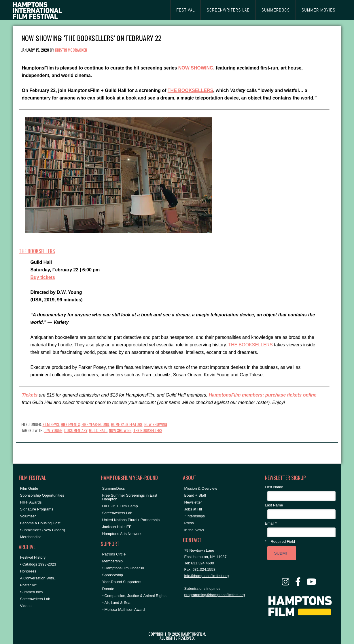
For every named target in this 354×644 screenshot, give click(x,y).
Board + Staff (195, 495)
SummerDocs (32, 592)
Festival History (33, 557)
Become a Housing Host (40, 523)
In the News (194, 530)
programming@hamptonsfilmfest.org (215, 595)
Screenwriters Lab (35, 599)
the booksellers (148, 430)
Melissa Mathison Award (125, 610)
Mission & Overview (201, 488)
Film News (51, 424)
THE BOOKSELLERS (190, 90)
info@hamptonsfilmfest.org (207, 576)
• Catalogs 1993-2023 (38, 564)
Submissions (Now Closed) (43, 530)
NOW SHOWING (196, 68)
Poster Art (28, 585)
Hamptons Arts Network (122, 534)
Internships (196, 516)
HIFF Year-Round (95, 424)
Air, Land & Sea (118, 603)
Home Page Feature (127, 424)
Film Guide (29, 488)
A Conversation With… (39, 578)
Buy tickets (43, 277)
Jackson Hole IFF (117, 527)
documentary (76, 430)
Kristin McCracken (71, 50)
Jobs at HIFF (195, 509)
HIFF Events (70, 424)
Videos (26, 606)
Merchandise (31, 537)
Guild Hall (98, 430)
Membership (113, 561)
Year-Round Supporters (122, 582)
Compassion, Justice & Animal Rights (136, 596)
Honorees (28, 571)
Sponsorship (113, 575)
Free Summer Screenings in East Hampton (130, 497)
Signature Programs (37, 509)
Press (189, 523)
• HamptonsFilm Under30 (123, 568)
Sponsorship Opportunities (42, 495)
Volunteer (28, 516)
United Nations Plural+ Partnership (131, 520)
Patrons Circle (114, 554)
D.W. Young (53, 430)
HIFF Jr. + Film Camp (120, 506)
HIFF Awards (31, 502)
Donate (108, 589)
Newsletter (193, 502)
